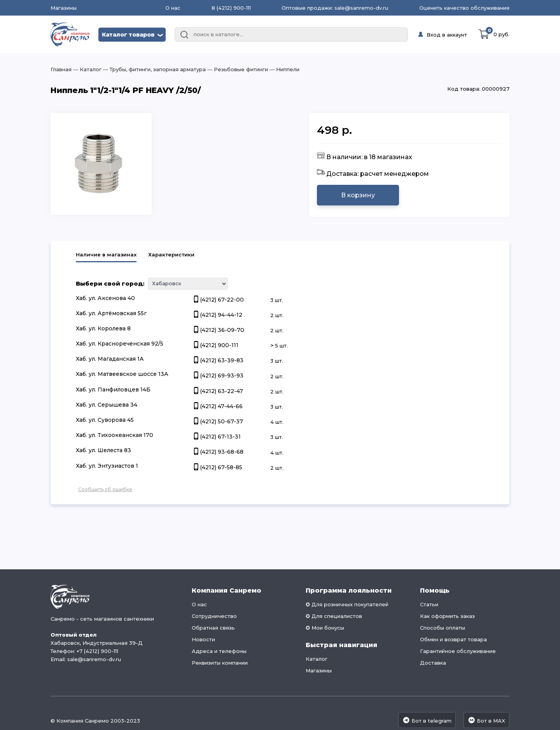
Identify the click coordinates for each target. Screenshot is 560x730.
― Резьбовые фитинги (237, 69)
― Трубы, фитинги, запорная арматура (154, 69)
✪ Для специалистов (334, 616)
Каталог (317, 659)
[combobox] (291, 35)
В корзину (358, 195)
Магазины (64, 8)
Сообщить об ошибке (105, 489)
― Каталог (87, 69)
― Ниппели (284, 69)
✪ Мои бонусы (325, 628)
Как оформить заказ (447, 616)
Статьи (429, 604)
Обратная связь (213, 628)
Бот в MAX (486, 720)
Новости (203, 639)
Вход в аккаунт (447, 35)
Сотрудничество (214, 616)
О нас (173, 8)
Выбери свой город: (110, 283)
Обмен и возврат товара (453, 639)
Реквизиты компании (220, 663)
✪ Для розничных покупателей (347, 604)
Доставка (433, 663)
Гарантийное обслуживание (458, 651)
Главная (61, 69)
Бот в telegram (427, 720)
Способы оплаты (443, 628)
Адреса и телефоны (219, 651)
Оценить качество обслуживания (464, 8)
